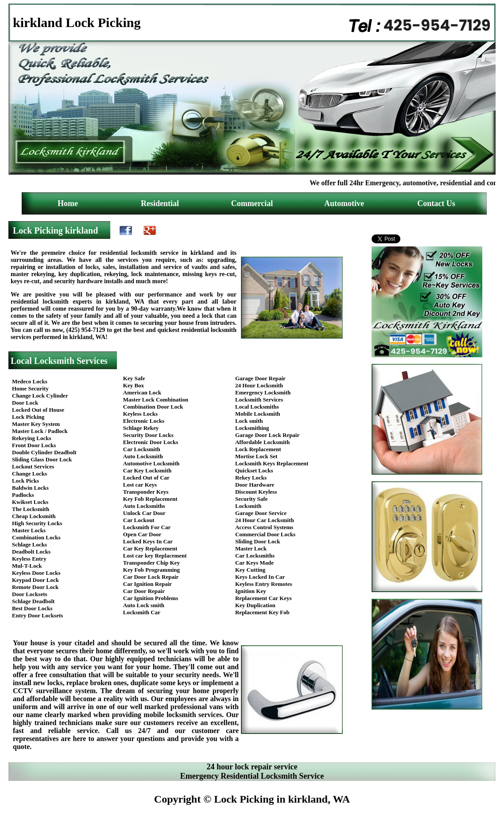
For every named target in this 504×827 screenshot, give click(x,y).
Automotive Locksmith (151, 463)
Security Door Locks (148, 435)
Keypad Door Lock (35, 580)
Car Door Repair (144, 591)
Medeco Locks (30, 381)
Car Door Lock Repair (151, 577)
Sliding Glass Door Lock (42, 459)
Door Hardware (255, 485)
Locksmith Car (142, 612)
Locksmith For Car (147, 527)
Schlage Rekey (141, 428)
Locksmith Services (259, 400)
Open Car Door (142, 534)
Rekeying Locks (31, 438)
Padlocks (23, 495)
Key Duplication (255, 605)
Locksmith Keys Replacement (272, 463)
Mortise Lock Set (256, 456)
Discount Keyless (256, 492)
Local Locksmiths (257, 407)
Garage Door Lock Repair (267, 435)
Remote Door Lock (35, 587)
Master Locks (29, 530)
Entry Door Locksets (37, 615)
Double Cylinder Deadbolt (44, 452)
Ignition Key (251, 591)
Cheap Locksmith (34, 516)
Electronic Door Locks (151, 442)
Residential (160, 203)
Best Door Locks (32, 608)
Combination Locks (36, 537)
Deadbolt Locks (31, 552)
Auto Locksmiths (144, 506)
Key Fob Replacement (150, 499)
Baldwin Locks (30, 488)
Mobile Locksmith (258, 414)
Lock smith (249, 421)
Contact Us (436, 203)
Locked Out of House (38, 410)
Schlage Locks (29, 544)
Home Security (30, 388)
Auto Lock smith (144, 605)
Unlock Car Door (144, 513)
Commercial (252, 203)
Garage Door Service (261, 513)
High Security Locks (37, 523)
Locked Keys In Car (148, 541)
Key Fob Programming (151, 570)
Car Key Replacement (150, 548)
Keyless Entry (29, 559)
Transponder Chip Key (151, 563)
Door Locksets (30, 594)
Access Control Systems (264, 527)
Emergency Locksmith (263, 392)
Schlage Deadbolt (33, 601)
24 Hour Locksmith (259, 385)
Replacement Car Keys (264, 598)
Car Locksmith (142, 449)
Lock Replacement (258, 449)
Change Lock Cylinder (40, 396)
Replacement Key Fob (262, 612)
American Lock (142, 392)
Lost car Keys (140, 485)
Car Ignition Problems (151, 598)
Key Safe (134, 378)
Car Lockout (139, 520)
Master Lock (251, 548)
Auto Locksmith (143, 456)
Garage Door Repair (260, 378)
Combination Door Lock (153, 407)
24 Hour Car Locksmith (265, 520)
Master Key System (36, 424)
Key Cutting (250, 570)
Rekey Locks (251, 478)
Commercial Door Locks (265, 534)
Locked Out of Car (146, 478)
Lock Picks (25, 481)
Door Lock (25, 403)
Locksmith (248, 506)
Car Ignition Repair (147, 584)
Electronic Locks (144, 421)
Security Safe (251, 499)
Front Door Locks (34, 445)
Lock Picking (28, 417)
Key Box (134, 385)
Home (68, 203)
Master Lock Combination (156, 400)
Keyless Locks (140, 414)
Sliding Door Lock (258, 541)
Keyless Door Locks (36, 573)
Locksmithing (252, 428)
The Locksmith (31, 509)
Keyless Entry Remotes (264, 584)
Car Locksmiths (255, 556)
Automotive (344, 203)
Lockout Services (33, 466)
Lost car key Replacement (155, 556)
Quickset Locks (254, 470)
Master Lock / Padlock (40, 431)
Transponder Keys (146, 492)
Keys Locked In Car (260, 577)
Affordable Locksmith (262, 442)
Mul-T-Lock (27, 566)
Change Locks (29, 474)
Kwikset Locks (30, 502)
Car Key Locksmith (147, 470)
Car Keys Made (254, 563)
